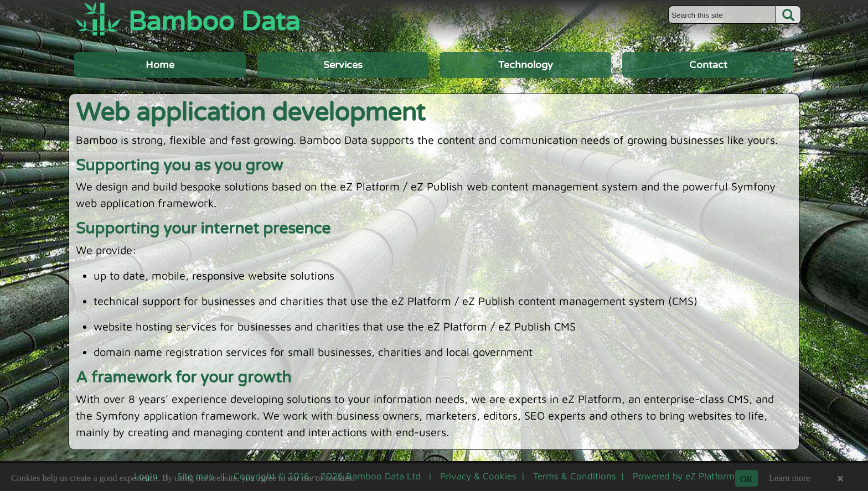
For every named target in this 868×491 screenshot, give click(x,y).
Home (160, 65)
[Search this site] (722, 15)
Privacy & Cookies (478, 476)
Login (146, 476)
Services (343, 65)
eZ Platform (710, 476)
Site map (196, 476)
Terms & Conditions (575, 476)
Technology (526, 65)
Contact (708, 65)
